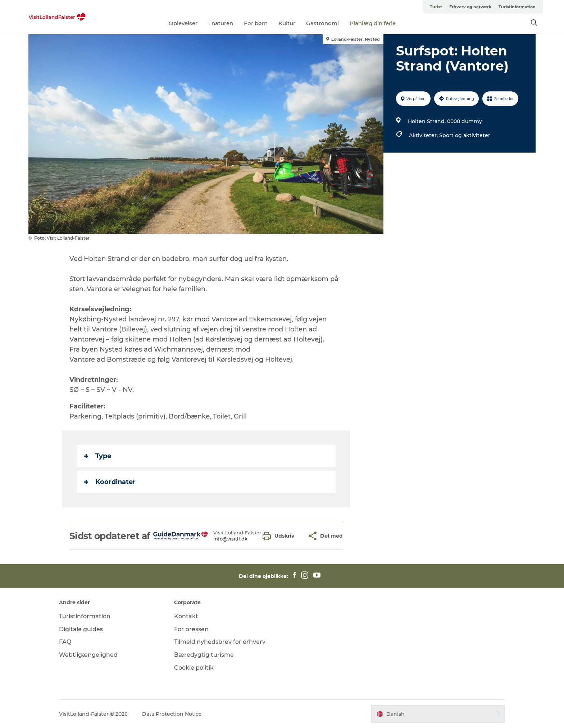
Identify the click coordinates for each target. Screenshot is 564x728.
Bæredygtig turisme (204, 655)
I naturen (221, 23)
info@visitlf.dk (230, 539)
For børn (256, 23)
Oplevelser (183, 23)
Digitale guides (81, 629)
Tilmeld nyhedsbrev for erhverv (220, 642)
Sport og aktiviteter (465, 135)
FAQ (65, 642)
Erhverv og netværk (470, 7)
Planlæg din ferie (373, 23)
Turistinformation (517, 7)
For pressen (191, 629)
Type (98, 456)
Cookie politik (194, 668)
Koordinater (110, 482)
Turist (436, 7)
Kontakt (186, 616)
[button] (280, 536)
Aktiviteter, (424, 135)
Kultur (287, 23)
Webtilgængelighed (88, 655)
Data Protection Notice (172, 714)
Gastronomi (322, 23)
